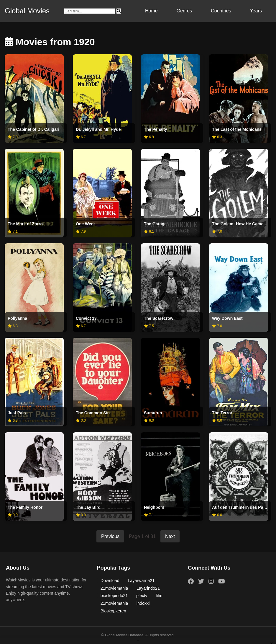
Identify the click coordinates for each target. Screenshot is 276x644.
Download (110, 581)
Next (170, 536)
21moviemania (114, 588)
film (159, 596)
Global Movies (27, 11)
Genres (184, 11)
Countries (221, 11)
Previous (110, 536)
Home (151, 11)
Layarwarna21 (141, 581)
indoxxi (143, 603)
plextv (142, 596)
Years (256, 11)
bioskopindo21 (114, 596)
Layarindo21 (148, 588)
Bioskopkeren (113, 611)
